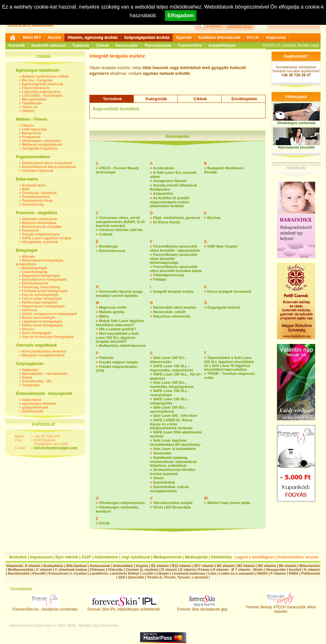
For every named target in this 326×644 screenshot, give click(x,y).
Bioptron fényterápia (39, 223)
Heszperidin (276, 570)
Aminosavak (100, 566)
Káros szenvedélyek (39, 318)
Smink (27, 377)
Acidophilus (53, 566)
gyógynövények (35, 407)
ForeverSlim (190, 45)
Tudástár (81, 45)
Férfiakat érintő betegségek (45, 291)
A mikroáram (164, 168)
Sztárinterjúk (33, 411)
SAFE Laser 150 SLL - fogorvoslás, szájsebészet (172, 368)
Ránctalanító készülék (297, 147)
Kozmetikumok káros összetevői (49, 167)
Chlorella (115, 570)
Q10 (121, 577)
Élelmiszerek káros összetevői (47, 163)
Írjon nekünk (67, 557)
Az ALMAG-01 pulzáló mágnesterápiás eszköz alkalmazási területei (170, 202)
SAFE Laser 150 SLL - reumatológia (170, 393)
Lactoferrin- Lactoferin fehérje (114, 573)
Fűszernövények (36, 88)
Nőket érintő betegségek (42, 325)
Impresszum (41, 557)
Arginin (142, 566)
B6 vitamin (288, 566)
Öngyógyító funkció (224, 307)
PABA (294, 573)
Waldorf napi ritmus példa (229, 503)
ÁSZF (86, 557)
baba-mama (32, 400)
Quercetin (136, 577)
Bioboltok (18, 557)
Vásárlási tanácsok (38, 171)
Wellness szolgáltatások (42, 144)
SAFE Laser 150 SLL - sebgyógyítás (170, 401)
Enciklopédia (244, 99)
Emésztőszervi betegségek (44, 279)
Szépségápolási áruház (147, 37)
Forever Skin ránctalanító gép (202, 608)
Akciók (54, 37)
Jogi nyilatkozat (136, 557)
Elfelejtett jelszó (239, 26)
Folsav (204, 570)
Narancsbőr (127, 45)
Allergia (28, 256)
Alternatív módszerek (39, 219)
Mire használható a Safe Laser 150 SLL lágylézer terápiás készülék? (117, 337)
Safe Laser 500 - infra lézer (175, 416)
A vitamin (33, 566)
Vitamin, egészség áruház (93, 37)
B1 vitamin (160, 566)
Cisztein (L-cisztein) (142, 570)
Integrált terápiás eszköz (174, 291)
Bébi (26, 189)
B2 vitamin (226, 566)
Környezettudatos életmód (44, 351)
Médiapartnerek (168, 557)
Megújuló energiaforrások (43, 355)
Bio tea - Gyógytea (37, 80)
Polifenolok (311, 573)
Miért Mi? (32, 37)
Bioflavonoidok (21, 570)
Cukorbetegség (35, 272)
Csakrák (106, 234)
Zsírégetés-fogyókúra (40, 148)
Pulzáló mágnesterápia (41, 234)
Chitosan (97, 570)
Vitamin (28, 111)
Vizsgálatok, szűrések (40, 242)
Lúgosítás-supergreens (41, 92)
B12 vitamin (181, 566)
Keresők (17, 45)
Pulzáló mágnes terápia (118, 362)
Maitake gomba (112, 312)
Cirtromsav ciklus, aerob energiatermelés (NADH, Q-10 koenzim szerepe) (120, 222)
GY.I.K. (253, 37)
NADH (262, 573)
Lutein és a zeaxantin (237, 573)
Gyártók (184, 37)
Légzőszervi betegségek (42, 321)
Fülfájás (160, 279)
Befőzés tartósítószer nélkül (45, 76)
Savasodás (162, 453)
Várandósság (33, 204)
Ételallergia (108, 246)
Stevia (158, 478)
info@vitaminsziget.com (56, 448)
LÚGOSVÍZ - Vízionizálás (42, 95)
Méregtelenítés (34, 99)
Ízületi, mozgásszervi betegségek (50, 314)
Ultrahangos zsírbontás (41, 141)
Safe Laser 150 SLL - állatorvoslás (169, 360)
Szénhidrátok (164, 482)
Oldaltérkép (221, 557)
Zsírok (104, 523)
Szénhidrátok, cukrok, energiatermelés (170, 489)
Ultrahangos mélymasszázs (122, 503)
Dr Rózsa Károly (167, 222)
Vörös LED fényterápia (172, 507)
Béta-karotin (310, 566)
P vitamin (279, 573)
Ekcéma (214, 218)
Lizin (212, 573)
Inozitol (295, 570)
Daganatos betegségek (41, 276)
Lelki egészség (34, 129)
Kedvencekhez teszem (298, 557)
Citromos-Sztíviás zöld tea (121, 230)
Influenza (30, 310)
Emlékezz (214, 26)
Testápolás (31, 385)
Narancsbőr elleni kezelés (175, 307)
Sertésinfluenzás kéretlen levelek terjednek (173, 472)
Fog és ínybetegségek (40, 295)
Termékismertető (36, 197)
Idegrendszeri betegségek (43, 306)
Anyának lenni (34, 185)
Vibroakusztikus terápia (173, 503)
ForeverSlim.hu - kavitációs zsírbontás (45, 608)
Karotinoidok (18, 573)
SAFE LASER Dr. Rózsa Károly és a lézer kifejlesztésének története (171, 424)
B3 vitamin (246, 566)
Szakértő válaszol (48, 45)
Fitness (28, 125)
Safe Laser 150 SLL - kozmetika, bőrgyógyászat (172, 385)
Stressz (28, 329)
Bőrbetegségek (35, 268)
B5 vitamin (267, 566)
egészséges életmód (39, 403)
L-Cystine (79, 573)
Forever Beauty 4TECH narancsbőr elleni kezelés (281, 608)
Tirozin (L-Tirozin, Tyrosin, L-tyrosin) (177, 577)
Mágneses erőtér (113, 307)
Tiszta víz (30, 107)
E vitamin (188, 570)
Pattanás (106, 358)
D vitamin (169, 570)
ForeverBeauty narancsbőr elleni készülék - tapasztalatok (175, 248)
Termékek (112, 99)
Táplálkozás (32, 103)
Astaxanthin (163, 193)
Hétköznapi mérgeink (40, 302)
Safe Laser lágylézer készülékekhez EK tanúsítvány (175, 442)
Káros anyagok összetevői (229, 291)
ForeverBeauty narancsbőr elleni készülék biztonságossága (174, 259)
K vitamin (312, 570)
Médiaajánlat (196, 557)
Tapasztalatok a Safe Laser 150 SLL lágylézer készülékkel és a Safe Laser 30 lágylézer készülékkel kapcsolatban (229, 364)
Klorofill (39, 573)
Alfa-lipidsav (76, 566)
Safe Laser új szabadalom (175, 449)
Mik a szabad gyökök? (117, 329)
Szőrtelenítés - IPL (37, 381)
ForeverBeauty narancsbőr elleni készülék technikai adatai (176, 269)
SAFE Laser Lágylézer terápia (47, 238)
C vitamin (44, 570)
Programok (31, 137)
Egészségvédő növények (43, 84)
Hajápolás (30, 370)
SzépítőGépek (222, 45)
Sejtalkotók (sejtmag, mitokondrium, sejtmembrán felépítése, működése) (174, 462)
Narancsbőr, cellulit (169, 312)
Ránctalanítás (158, 45)
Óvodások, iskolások (39, 193)
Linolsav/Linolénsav (189, 573)
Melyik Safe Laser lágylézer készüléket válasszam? (120, 323)
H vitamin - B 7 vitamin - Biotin (238, 570)
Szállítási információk (219, 37)
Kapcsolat (276, 37)
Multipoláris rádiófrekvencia (122, 346)
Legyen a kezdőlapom (255, 557)
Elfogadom (181, 15)
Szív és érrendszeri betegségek (48, 337)
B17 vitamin (204, 566)
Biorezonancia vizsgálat (42, 227)
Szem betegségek (37, 333)
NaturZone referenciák (172, 316)
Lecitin (148, 573)
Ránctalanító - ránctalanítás (45, 374)
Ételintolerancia (35, 283)
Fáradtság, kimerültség (41, 287)
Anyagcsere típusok (170, 181)
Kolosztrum (58, 573)
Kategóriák (156, 99)
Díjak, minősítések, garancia (177, 218)
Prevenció (30, 230)
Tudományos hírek (37, 200)
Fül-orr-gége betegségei (42, 298)
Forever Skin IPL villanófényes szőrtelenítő (124, 608)
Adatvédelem (106, 557)
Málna (104, 316)
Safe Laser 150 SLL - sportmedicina (169, 409)
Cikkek (103, 45)
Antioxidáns (123, 566)
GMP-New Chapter (223, 246)
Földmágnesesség (168, 275)
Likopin (163, 573)
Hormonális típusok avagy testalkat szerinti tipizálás (119, 294)
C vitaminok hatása (71, 570)
